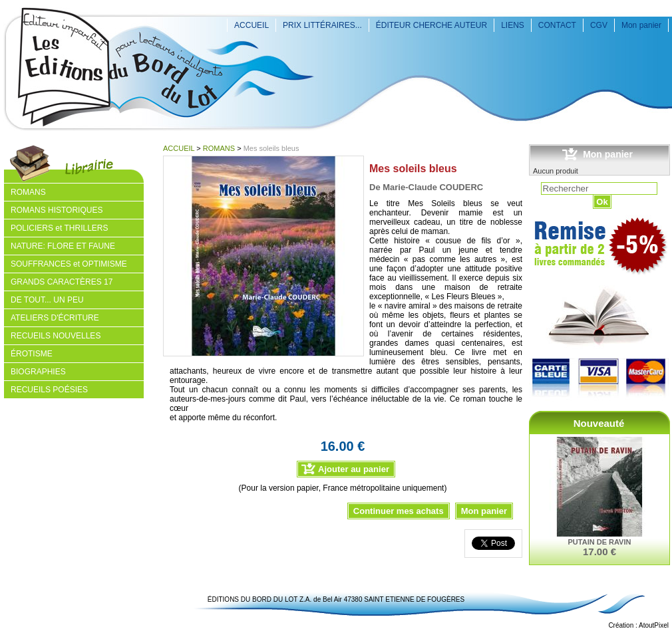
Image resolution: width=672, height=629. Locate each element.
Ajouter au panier (354, 469)
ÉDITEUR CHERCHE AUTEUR (431, 25)
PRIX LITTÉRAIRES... (322, 25)
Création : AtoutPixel (638, 625)
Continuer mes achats (399, 511)
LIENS (513, 25)
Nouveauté (599, 423)
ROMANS (219, 148)
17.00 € (599, 552)
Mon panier (641, 25)
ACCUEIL (252, 25)
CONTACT (557, 25)
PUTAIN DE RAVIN (600, 542)
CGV (599, 25)
